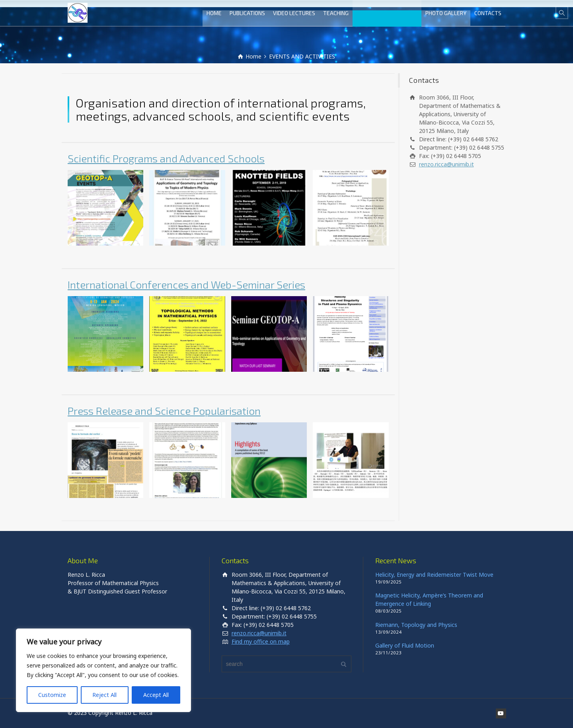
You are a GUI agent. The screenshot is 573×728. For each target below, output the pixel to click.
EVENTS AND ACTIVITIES (387, 13)
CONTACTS (488, 13)
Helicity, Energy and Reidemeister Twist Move (434, 575)
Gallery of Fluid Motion (405, 645)
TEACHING (336, 13)
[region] (103, 670)
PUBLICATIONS (247, 13)
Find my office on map (261, 641)
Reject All (104, 695)
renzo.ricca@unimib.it (446, 164)
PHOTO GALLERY (446, 13)
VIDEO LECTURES (294, 13)
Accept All (156, 695)
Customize (52, 695)
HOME (214, 13)
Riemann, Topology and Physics (416, 625)
